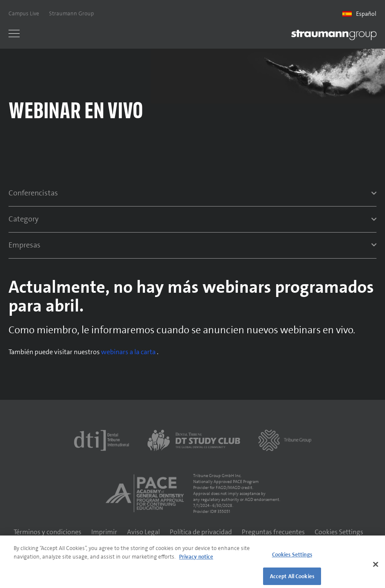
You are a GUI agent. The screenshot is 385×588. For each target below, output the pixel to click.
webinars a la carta (129, 352)
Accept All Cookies (292, 579)
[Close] (376, 567)
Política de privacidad (201, 532)
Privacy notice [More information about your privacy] (196, 559)
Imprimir (104, 532)
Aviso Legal (143, 532)
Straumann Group (71, 13)
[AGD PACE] (145, 493)
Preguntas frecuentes (273, 532)
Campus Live (24, 13)
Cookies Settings (339, 532)
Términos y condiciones (48, 532)
